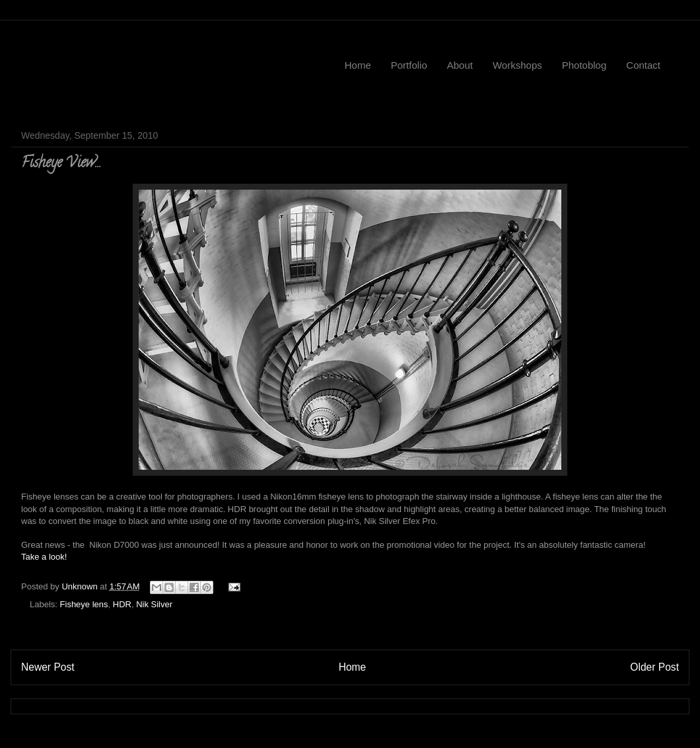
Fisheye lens (84, 604)
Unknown (81, 586)
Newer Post (48, 667)
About (460, 65)
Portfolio (409, 65)
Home (358, 65)
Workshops (517, 65)
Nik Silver (154, 604)
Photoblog (584, 65)
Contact (643, 65)
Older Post (654, 667)
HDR (122, 604)
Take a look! (44, 557)
